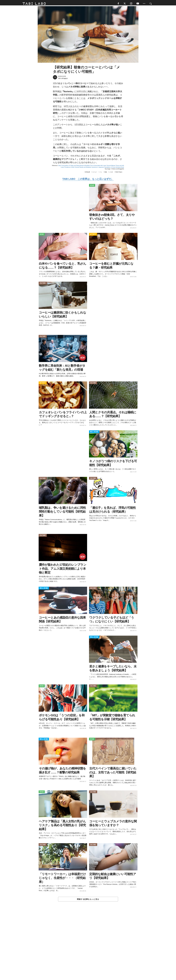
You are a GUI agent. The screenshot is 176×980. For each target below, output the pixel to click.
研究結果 (88, 173)
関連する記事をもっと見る (88, 900)
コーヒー (95, 173)
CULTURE (43, 284)
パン (101, 173)
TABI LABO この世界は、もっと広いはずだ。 (88, 180)
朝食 (106, 173)
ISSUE (92, 187)
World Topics (119, 173)
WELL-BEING (94, 433)
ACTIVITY (93, 235)
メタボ (111, 173)
